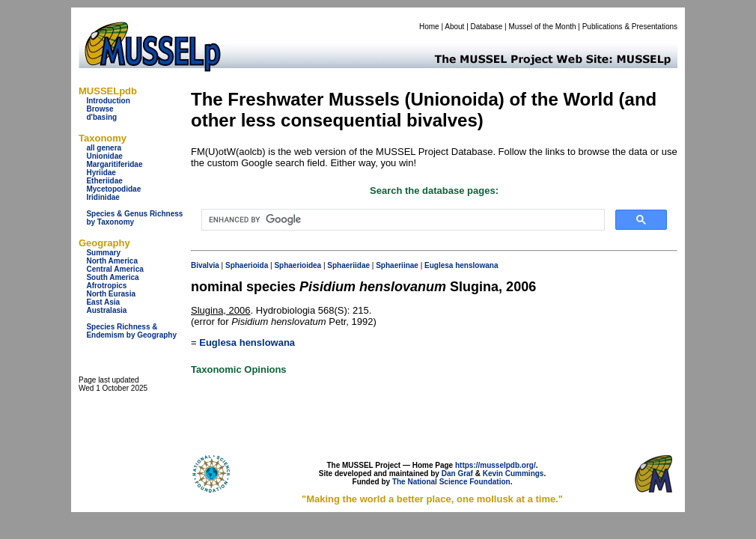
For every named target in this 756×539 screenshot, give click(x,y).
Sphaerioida (247, 265)
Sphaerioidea (298, 265)
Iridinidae (103, 197)
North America (112, 261)
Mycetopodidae (113, 189)
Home (429, 27)
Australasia (106, 310)
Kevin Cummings (513, 473)
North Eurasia (111, 294)
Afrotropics (106, 286)
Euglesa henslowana (247, 342)
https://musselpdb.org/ (496, 465)
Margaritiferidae (114, 164)
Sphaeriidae (348, 265)
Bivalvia (205, 265)
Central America (115, 269)
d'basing (101, 117)
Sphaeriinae (397, 265)
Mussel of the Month (543, 27)
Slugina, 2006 (221, 310)
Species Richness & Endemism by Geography (131, 331)
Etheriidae (104, 181)
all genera (104, 148)
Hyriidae (101, 173)
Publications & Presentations (630, 27)
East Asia (103, 302)
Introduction (108, 101)
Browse (100, 109)
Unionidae (104, 156)
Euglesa (439, 265)
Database (487, 27)
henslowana (476, 265)
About (454, 27)
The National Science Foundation (451, 482)
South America (112, 277)
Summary (103, 253)
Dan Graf (457, 473)
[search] (402, 220)
